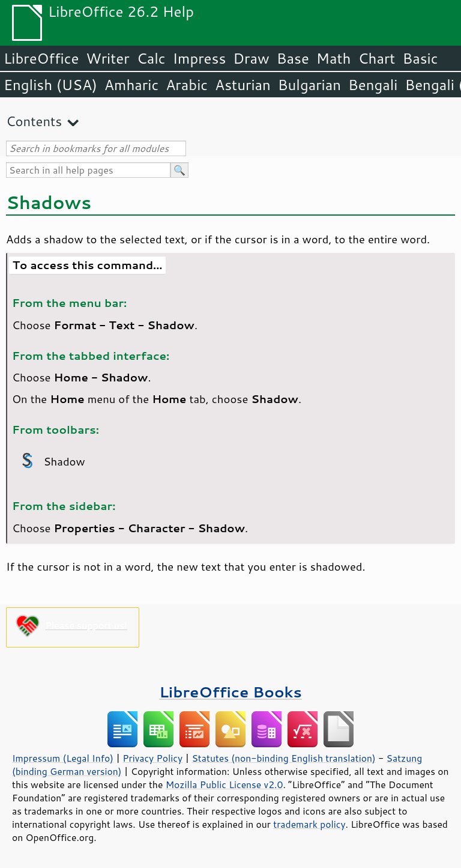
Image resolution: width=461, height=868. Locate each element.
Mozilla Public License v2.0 (224, 785)
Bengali (373, 85)
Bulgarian (309, 85)
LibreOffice (41, 58)
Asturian (243, 85)
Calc (151, 58)
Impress (200, 58)
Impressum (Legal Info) (63, 758)
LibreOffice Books (230, 692)
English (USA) (50, 85)
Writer (107, 58)
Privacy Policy (152, 758)
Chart (376, 58)
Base (293, 58)
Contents (34, 121)
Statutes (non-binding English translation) (283, 758)
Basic (420, 58)
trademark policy (309, 824)
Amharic (131, 85)
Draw (251, 58)
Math (334, 58)
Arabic (187, 85)
